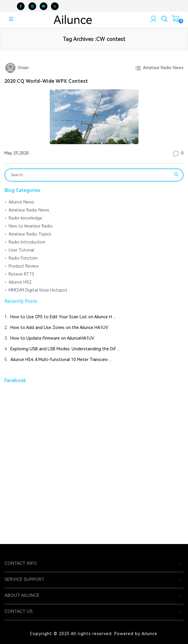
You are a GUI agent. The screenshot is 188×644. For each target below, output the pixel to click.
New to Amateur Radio (31, 226)
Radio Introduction (27, 242)
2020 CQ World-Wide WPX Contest (46, 81)
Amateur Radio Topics (30, 234)
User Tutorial (21, 250)
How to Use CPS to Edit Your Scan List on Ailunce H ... (63, 317)
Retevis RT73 (21, 274)
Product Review (24, 266)
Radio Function (23, 258)
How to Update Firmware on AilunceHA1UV (52, 338)
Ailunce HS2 (20, 282)
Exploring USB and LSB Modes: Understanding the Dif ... (65, 349)
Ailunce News (21, 202)
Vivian (23, 68)
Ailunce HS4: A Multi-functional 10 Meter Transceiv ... (61, 360)
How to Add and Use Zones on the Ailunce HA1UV (59, 327)
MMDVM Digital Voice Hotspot (38, 290)
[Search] (90, 175)
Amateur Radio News (162, 68)
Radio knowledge (25, 218)
